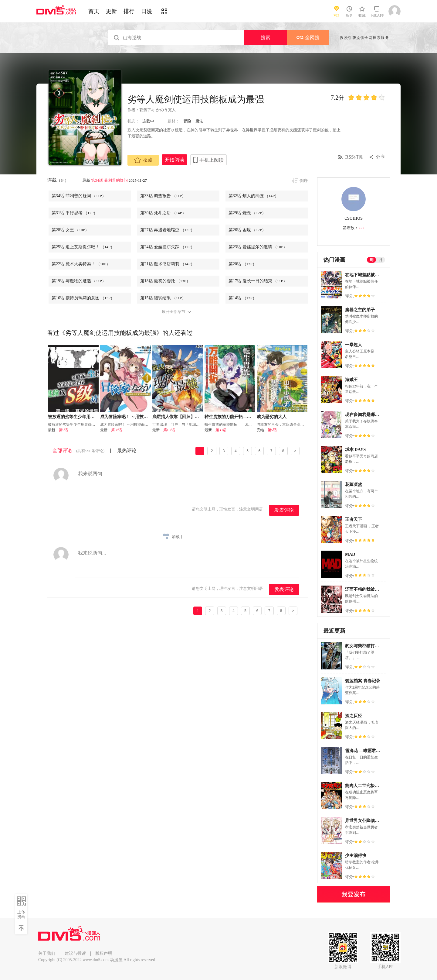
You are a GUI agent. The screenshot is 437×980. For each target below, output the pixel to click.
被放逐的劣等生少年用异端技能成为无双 (86, 417)
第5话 (63, 430)
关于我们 (47, 953)
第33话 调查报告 (163, 196)
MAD (350, 554)
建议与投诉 (75, 953)
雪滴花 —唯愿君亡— (365, 751)
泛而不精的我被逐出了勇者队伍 (375, 589)
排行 (129, 11)
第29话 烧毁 (247, 213)
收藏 (143, 160)
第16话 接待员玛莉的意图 (83, 298)
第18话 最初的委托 (165, 281)
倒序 (304, 181)
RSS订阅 (354, 157)
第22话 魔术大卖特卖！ (81, 264)
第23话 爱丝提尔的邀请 (258, 247)
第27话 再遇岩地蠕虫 (167, 230)
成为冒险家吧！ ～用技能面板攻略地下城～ (141, 417)
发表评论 (284, 510)
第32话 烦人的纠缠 (254, 196)
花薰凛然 (354, 485)
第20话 (242, 264)
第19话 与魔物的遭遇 (79, 281)
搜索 (266, 38)
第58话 (117, 430)
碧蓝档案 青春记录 (363, 681)
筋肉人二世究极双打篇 (366, 786)
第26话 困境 (247, 230)
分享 (381, 157)
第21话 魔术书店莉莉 (167, 264)
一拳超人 (354, 345)
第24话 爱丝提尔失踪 (167, 247)
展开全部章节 (174, 312)
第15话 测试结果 (163, 298)
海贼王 (351, 380)
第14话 (242, 298)
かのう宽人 (166, 110)
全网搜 (308, 38)
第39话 (221, 430)
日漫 (147, 11)
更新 (111, 11)
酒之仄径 (354, 716)
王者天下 (354, 519)
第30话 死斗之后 (163, 213)
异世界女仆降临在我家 (366, 821)
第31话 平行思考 (75, 213)
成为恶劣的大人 (272, 417)
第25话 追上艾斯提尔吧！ (83, 247)
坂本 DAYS (355, 450)
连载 (58, 180)
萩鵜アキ (147, 110)
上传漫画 (21, 914)
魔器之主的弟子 (360, 310)
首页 (94, 11)
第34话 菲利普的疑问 (109, 180)
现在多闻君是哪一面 (364, 415)
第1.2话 (169, 430)
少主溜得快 (356, 856)
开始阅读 (174, 160)
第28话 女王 (70, 230)
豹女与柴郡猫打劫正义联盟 (371, 646)
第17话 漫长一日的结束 (258, 281)
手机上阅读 (212, 160)
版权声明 (104, 953)
